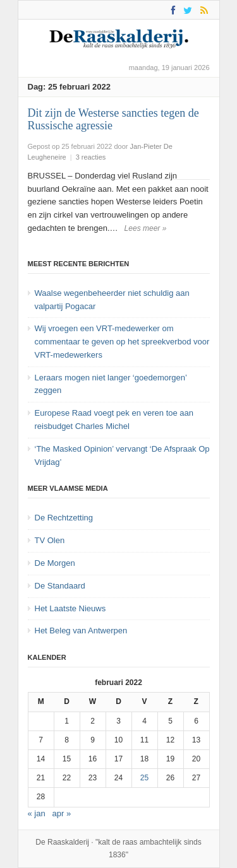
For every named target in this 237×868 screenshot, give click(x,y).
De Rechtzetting (64, 518)
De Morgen (55, 563)
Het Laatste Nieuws (70, 608)
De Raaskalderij (62, 842)
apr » (62, 813)
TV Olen (50, 540)
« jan (37, 813)
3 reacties (91, 157)
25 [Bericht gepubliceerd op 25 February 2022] (144, 778)
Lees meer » (146, 228)
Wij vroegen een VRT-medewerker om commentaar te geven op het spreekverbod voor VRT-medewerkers (122, 342)
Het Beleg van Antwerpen (81, 630)
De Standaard (60, 586)
